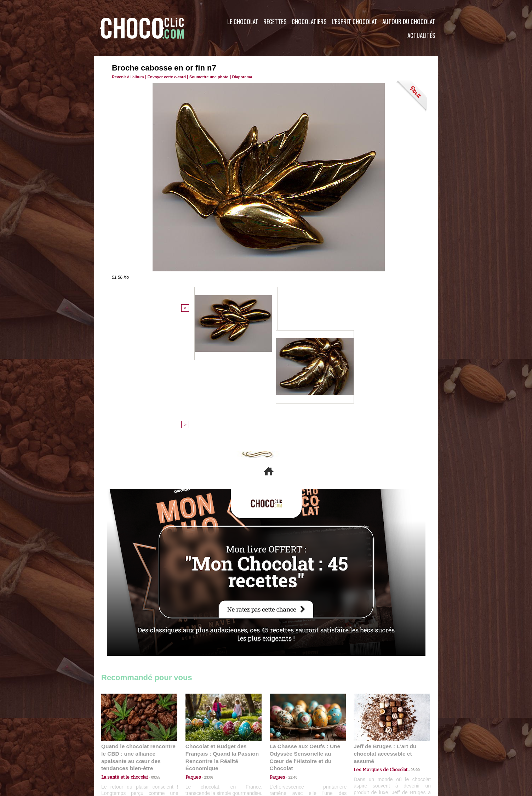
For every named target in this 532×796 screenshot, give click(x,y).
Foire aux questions (375, 753)
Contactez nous (123, 753)
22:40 (290, 653)
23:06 (206, 660)
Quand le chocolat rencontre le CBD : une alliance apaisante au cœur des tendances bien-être (139, 637)
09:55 (151, 653)
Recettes (275, 21)
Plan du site (286, 753)
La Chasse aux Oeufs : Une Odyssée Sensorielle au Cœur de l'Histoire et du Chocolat (305, 637)
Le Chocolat (243, 21)
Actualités (421, 35)
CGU (195, 753)
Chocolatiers (309, 21)
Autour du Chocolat (409, 21)
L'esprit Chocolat (354, 21)
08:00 (409, 646)
